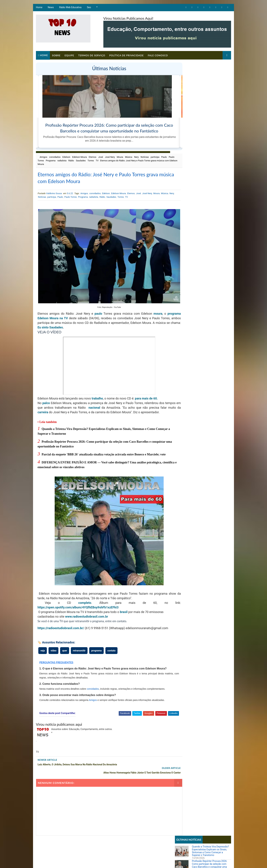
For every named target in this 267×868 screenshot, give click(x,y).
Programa (65, 160)
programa (44, 310)
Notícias (144, 157)
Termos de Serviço (91, 55)
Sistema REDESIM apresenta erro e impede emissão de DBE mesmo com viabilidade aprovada (211, 216)
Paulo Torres (52, 160)
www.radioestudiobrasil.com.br (86, 613)
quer (64, 652)
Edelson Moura (79, 157)
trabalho (97, 391)
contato (111, 652)
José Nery (109, 157)
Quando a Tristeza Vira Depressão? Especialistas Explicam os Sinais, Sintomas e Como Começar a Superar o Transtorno (211, 78)
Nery (136, 157)
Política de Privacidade (126, 55)
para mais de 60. (146, 391)
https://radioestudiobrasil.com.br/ (61, 625)
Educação (182, 172)
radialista (76, 160)
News (50, 8)
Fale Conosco (158, 55)
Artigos (181, 160)
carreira (64, 405)
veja (42, 652)
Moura (120, 157)
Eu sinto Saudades (100, 320)
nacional (107, 400)
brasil (123, 609)
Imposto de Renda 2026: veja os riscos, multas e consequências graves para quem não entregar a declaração (211, 276)
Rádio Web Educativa (70, 8)
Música (128, 157)
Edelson (66, 157)
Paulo (41, 160)
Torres (105, 160)
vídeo (53, 652)
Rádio (85, 160)
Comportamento (185, 166)
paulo (99, 306)
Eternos (92, 157)
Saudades (95, 160)
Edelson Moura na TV (67, 310)
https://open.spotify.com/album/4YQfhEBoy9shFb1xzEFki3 (78, 604)
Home (39, 8)
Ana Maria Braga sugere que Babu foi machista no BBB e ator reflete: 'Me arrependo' (211, 248)
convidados (55, 157)
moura (159, 306)
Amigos (43, 157)
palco (46, 395)
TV (111, 160)
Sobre (56, 55)
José (100, 157)
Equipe (69, 55)
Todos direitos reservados (100, 862)
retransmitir (79, 652)
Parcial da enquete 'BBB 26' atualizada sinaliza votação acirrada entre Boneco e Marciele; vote (103, 451)
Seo (89, 8)
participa (155, 157)
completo (80, 600)
